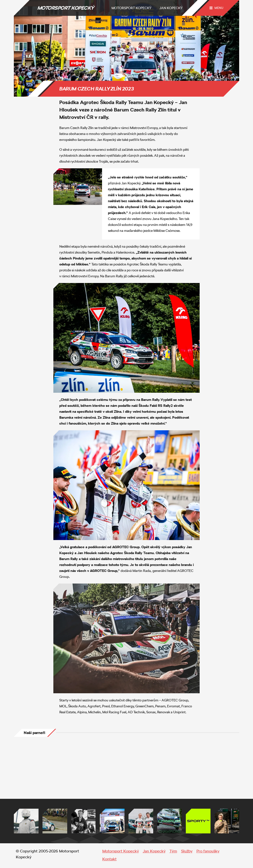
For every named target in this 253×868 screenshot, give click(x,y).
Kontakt (109, 859)
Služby (187, 851)
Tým (173, 851)
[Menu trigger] (216, 8)
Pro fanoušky (208, 851)
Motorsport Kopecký (131, 8)
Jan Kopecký (171, 8)
